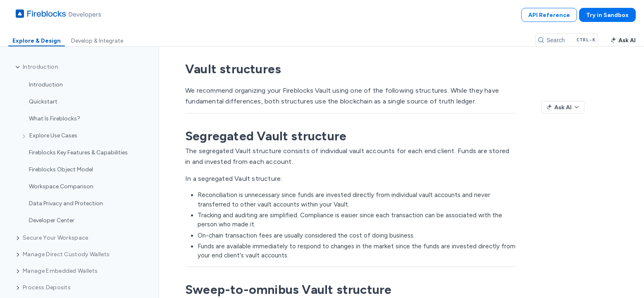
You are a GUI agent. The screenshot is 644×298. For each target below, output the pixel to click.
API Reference (549, 15)
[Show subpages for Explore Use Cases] (24, 136)
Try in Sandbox (607, 15)
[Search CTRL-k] (567, 40)
